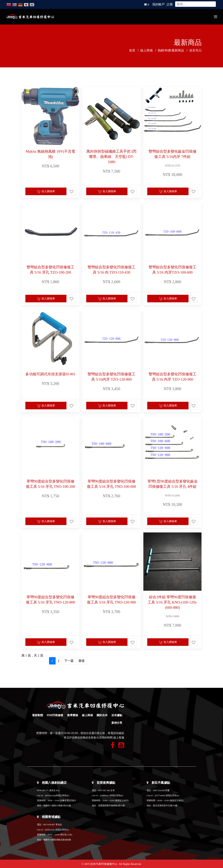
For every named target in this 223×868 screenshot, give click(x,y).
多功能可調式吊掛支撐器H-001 (50, 374)
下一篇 (69, 661)
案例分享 (117, 723)
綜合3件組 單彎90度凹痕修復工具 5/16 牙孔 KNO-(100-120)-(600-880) (172, 602)
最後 (82, 661)
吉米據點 (117, 715)
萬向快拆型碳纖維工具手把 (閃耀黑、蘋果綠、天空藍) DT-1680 (111, 157)
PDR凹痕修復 (55, 715)
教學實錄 (73, 715)
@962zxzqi (50, 830)
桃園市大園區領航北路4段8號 (57, 840)
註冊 (170, 4)
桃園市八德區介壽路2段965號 (57, 806)
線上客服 (119, 738)
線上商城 (87, 715)
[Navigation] (216, 17)
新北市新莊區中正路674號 (165, 806)
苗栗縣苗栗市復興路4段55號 (111, 806)
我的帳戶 (158, 4)
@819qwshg (50, 795)
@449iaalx (105, 795)
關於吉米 (102, 715)
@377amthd (160, 795)
